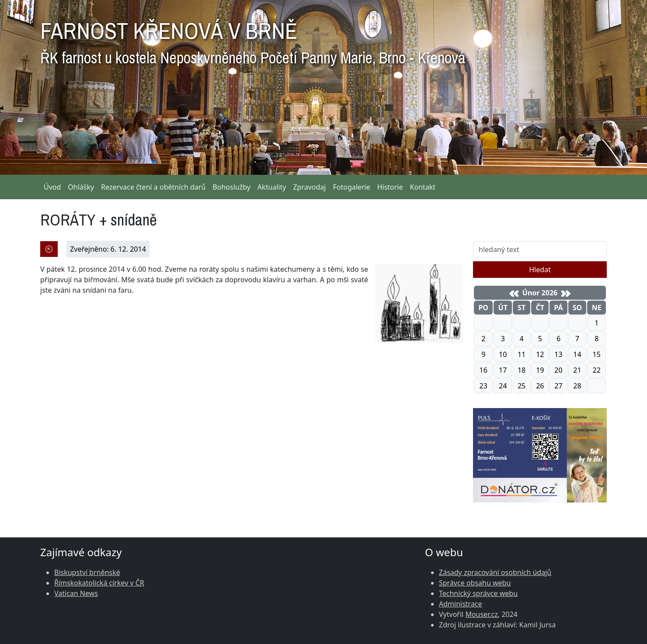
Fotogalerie (351, 187)
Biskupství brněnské (87, 572)
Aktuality (272, 187)
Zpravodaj (309, 187)
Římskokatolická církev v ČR (99, 583)
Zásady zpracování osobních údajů (495, 572)
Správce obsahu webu (475, 583)
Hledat (540, 270)
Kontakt (423, 187)
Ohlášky (81, 187)
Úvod (52, 187)
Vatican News (76, 593)
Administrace (461, 604)
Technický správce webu (478, 593)
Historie (390, 187)
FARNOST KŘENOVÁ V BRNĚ (253, 39)
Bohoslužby (231, 187)
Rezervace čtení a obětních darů (153, 187)
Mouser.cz (481, 614)
